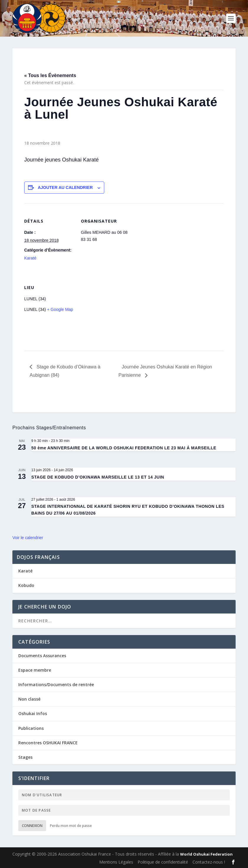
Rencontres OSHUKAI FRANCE (48, 743)
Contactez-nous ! (209, 862)
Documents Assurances (42, 656)
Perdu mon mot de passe (71, 826)
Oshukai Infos (33, 713)
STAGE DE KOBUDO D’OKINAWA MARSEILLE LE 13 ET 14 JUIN (98, 477)
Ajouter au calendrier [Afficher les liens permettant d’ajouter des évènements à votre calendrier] (65, 187)
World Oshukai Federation (206, 854)
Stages (25, 757)
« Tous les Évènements (50, 75)
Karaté (30, 258)
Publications (31, 728)
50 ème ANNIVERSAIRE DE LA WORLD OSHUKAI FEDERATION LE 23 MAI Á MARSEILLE (124, 448)
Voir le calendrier (28, 538)
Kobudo (26, 585)
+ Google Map (60, 309)
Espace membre (35, 670)
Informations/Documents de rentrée (56, 685)
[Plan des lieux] (112, 310)
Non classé (29, 699)
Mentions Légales (116, 862)
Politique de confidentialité (163, 862)
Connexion (32, 826)
